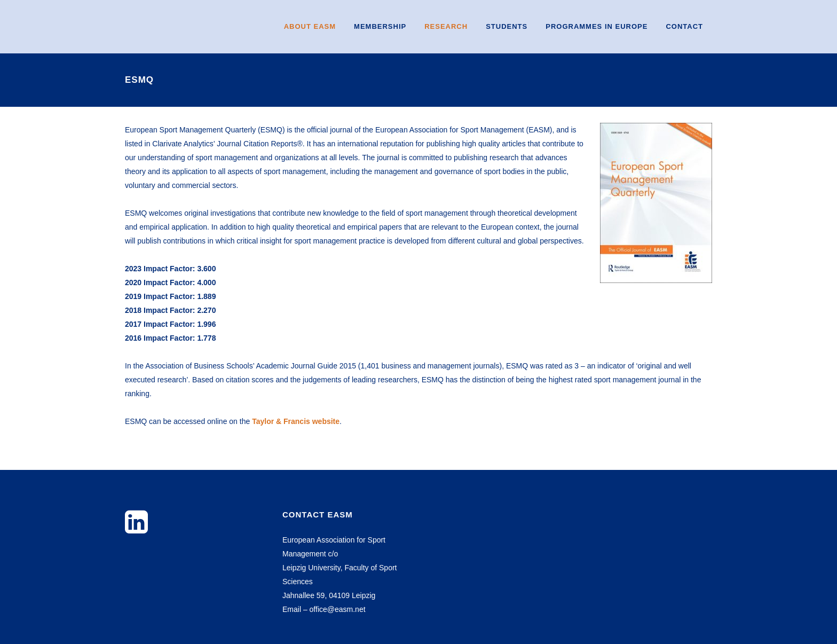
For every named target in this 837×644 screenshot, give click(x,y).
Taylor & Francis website (296, 421)
